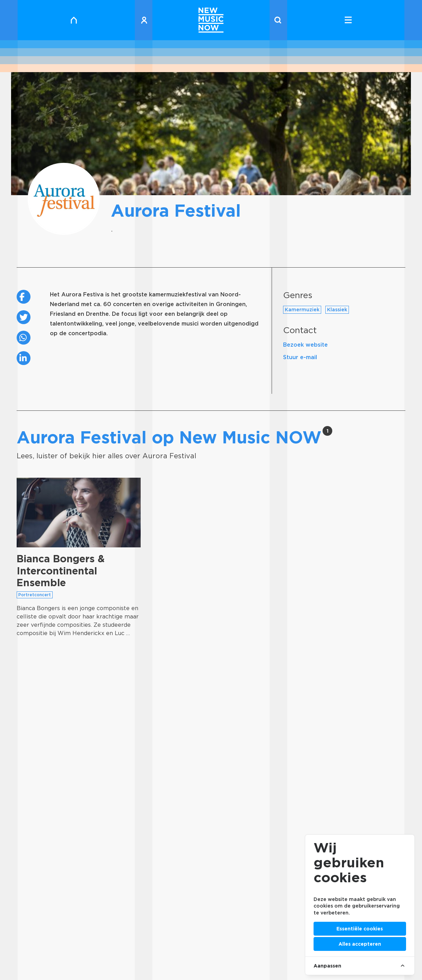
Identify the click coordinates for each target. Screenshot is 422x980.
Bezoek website (305, 345)
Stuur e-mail (300, 357)
